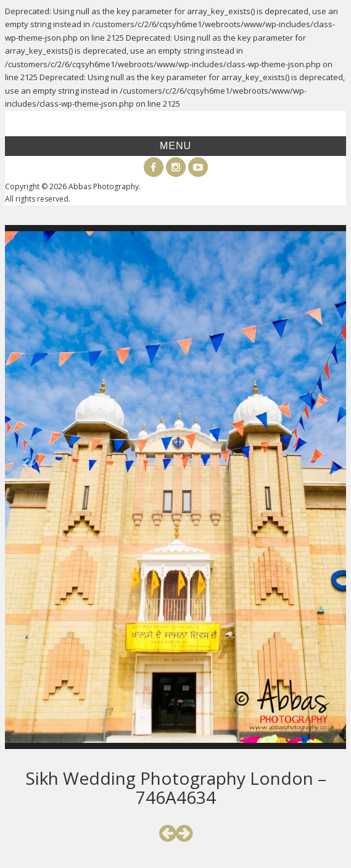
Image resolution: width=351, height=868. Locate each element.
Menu (175, 146)
